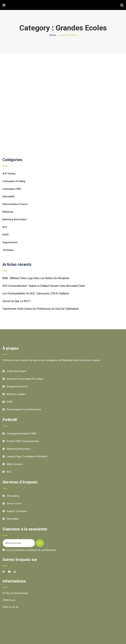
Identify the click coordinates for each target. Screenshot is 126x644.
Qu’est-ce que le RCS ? (17, 301)
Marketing (8, 212)
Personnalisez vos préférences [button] (24, 409)
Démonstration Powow (15, 204)
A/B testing (9, 174)
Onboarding (13, 496)
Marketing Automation (15, 219)
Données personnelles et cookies (25, 379)
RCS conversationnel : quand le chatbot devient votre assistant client (44, 286)
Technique (8, 250)
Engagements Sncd (17, 386)
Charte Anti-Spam (16, 371)
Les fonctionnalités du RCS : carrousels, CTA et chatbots (36, 293)
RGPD (6, 235)
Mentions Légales (16, 394)
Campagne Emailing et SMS (22, 434)
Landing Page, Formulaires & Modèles (27, 456)
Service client (14, 504)
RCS (5, 227)
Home (53, 35)
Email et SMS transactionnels (23, 441)
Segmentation (10, 242)
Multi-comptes (15, 464)
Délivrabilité (9, 196)
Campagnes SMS (12, 189)
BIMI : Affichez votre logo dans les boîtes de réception (36, 278)
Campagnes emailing (14, 181)
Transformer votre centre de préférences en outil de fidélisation (41, 309)
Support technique (17, 511)
